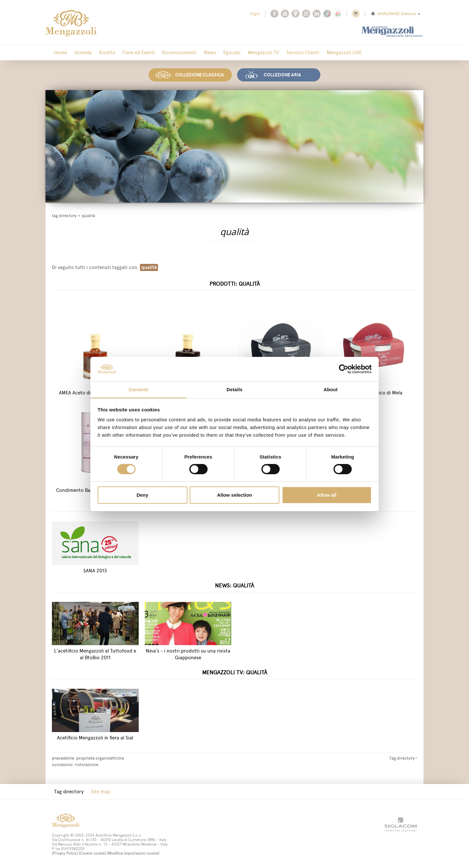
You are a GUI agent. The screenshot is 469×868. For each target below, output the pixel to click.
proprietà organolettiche (100, 757)
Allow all (327, 495)
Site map (97, 791)
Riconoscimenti (169, 53)
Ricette (101, 53)
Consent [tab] (139, 389)
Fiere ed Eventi (131, 53)
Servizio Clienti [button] (284, 53)
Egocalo (217, 53)
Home (59, 53)
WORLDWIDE (395, 14)
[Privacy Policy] (65, 853)
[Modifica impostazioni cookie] (133, 853)
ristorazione (87, 764)
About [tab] (331, 389)
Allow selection (234, 495)
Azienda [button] (79, 53)
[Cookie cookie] (92, 853)
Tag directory (64, 215)
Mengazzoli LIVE (323, 53)
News (197, 53)
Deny (142, 495)
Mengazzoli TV (247, 53)
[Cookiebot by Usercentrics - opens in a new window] (344, 369)
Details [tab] (234, 389)
